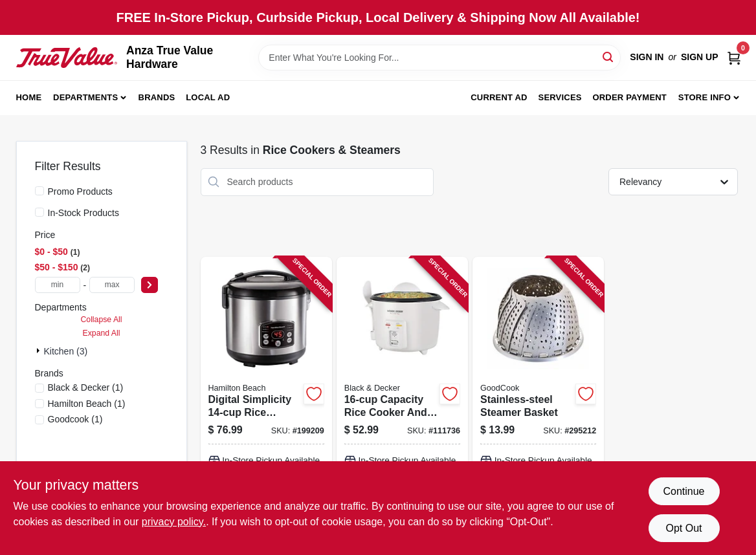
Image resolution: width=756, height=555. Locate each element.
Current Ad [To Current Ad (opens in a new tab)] (499, 97)
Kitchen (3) (66, 351)
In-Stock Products (84, 213)
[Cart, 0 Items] (734, 57)
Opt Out (684, 528)
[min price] (58, 285)
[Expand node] (39, 351)
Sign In (647, 57)
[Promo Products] (39, 191)
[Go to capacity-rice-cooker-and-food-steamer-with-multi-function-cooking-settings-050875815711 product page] (402, 404)
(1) (86, 387)
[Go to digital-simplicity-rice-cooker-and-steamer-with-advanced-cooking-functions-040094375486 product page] (266, 404)
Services (560, 97)
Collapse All (101, 320)
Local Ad (208, 97)
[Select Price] (150, 285)
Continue (684, 491)
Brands (157, 97)
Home (29, 97)
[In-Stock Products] (39, 212)
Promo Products (80, 191)
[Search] (609, 57)
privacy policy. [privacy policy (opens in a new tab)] (174, 522)
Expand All (102, 333)
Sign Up (700, 57)
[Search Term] (439, 58)
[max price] (112, 285)
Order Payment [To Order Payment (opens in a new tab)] (629, 97)
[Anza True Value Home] (67, 58)
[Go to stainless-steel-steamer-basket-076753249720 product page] (538, 404)
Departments (85, 97)
